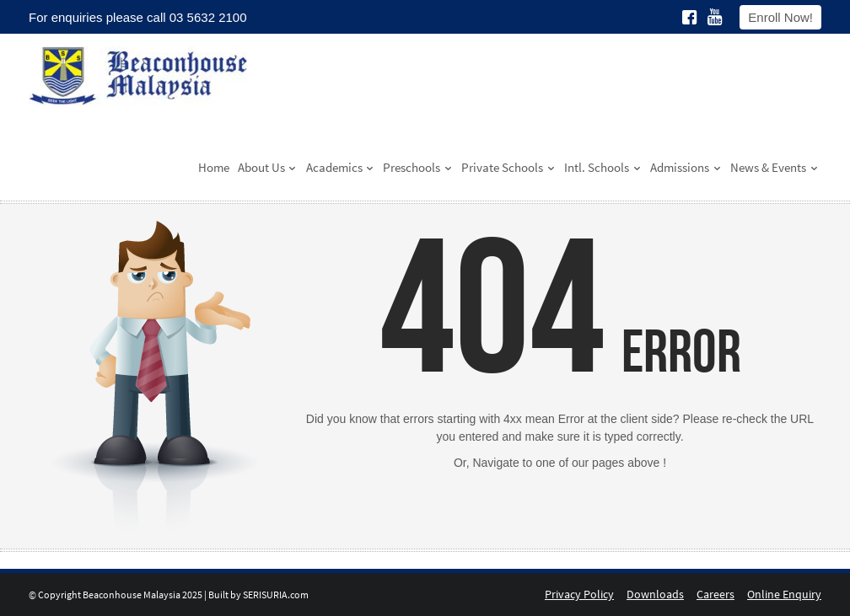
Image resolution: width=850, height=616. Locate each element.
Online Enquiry (784, 594)
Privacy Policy (579, 594)
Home (214, 167)
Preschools (418, 167)
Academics (341, 167)
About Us (268, 167)
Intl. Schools (603, 167)
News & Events (775, 167)
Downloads (655, 594)
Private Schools (508, 167)
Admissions (686, 167)
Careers (716, 594)
